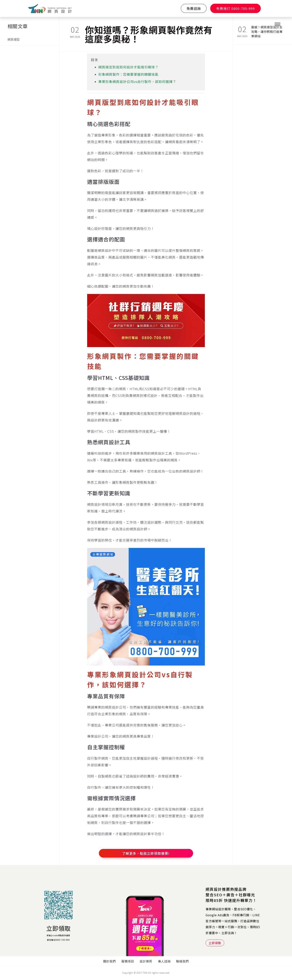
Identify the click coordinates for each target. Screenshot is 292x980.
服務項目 (128, 961)
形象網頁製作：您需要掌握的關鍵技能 (128, 74)
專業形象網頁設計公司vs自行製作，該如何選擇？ (137, 81)
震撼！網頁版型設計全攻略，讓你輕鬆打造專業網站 (267, 29)
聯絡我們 (182, 961)
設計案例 (146, 961)
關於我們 (110, 961)
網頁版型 (14, 39)
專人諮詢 (164, 961)
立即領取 (58, 928)
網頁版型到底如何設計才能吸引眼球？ (128, 67)
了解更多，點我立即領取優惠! (146, 853)
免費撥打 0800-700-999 (235, 8)
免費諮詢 (194, 8)
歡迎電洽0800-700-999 (58, 940)
